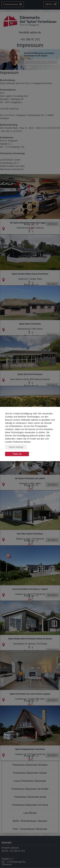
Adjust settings (16, 447)
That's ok (17, 454)
